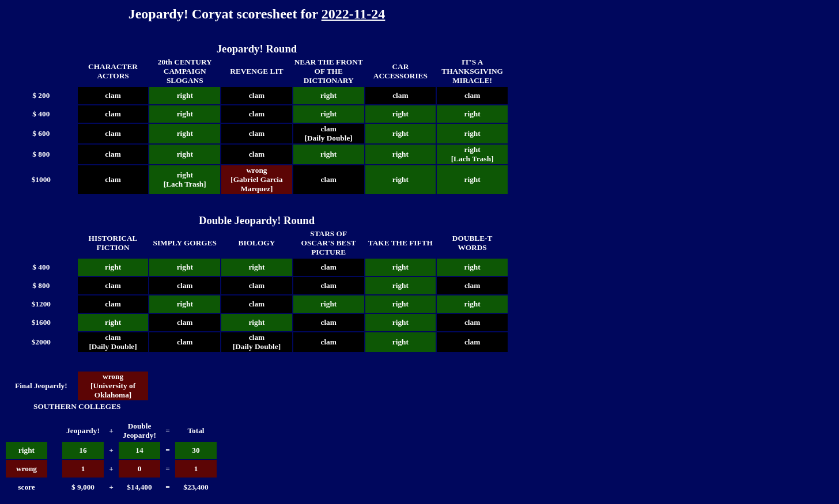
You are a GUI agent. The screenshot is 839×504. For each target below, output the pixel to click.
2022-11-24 (354, 14)
